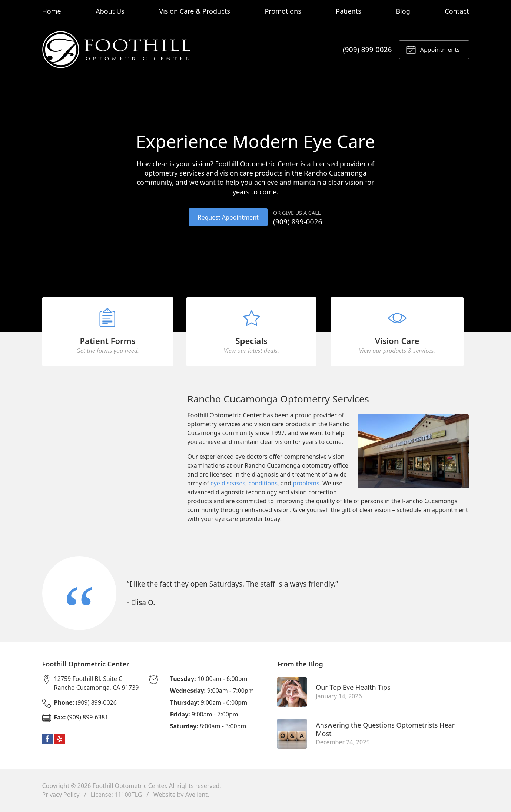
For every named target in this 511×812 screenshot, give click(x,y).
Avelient (196, 796)
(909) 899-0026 (367, 49)
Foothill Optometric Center (129, 787)
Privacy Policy (61, 796)
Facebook (47, 740)
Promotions (283, 11)
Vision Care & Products (194, 11)
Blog (403, 11)
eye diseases (228, 485)
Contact (457, 11)
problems (306, 485)
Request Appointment (228, 217)
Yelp (60, 740)
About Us (110, 11)
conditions (263, 485)
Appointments (433, 49)
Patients (349, 11)
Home (52, 11)
